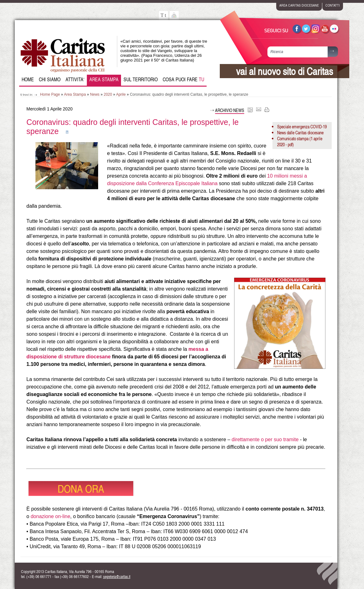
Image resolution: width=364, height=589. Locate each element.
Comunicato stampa (293, 139)
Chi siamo (50, 79)
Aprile (121, 94)
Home (28, 79)
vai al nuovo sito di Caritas (285, 71)
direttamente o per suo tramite (265, 439)
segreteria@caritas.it (117, 577)
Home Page (50, 94)
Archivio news (230, 110)
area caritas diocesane (299, 5)
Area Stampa (104, 79)
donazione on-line (50, 516)
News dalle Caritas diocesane (300, 133)
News (95, 94)
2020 (108, 94)
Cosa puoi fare (183, 79)
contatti (333, 5)
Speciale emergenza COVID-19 (302, 127)
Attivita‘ (75, 79)
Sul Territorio (141, 79)
